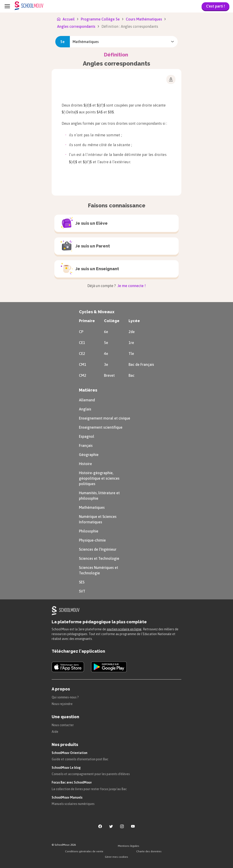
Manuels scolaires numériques (73, 804)
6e (106, 332)
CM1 (83, 364)
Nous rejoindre (62, 704)
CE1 (82, 343)
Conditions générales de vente (84, 851)
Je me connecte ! (131, 286)
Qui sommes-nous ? (65, 697)
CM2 (83, 375)
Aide (55, 732)
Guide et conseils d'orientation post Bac (80, 759)
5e (106, 343)
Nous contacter (63, 725)
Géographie (89, 455)
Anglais (85, 409)
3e (106, 364)
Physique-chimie (92, 540)
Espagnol (87, 436)
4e (106, 354)
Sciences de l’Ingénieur (98, 549)
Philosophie (89, 531)
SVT (82, 591)
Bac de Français (141, 364)
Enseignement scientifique (101, 427)
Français (86, 445)
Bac (132, 375)
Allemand (87, 400)
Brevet (109, 375)
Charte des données (149, 851)
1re (131, 343)
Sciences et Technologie (99, 558)
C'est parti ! (215, 6)
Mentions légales (129, 846)
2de (132, 332)
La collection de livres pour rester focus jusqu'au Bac (89, 789)
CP (81, 332)
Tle (131, 354)
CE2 (82, 354)
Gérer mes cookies (116, 857)
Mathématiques (92, 507)
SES (82, 582)
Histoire (85, 464)
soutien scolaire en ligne (124, 629)
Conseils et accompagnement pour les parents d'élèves (91, 774)
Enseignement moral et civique (105, 418)
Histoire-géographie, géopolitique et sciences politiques (99, 478)
